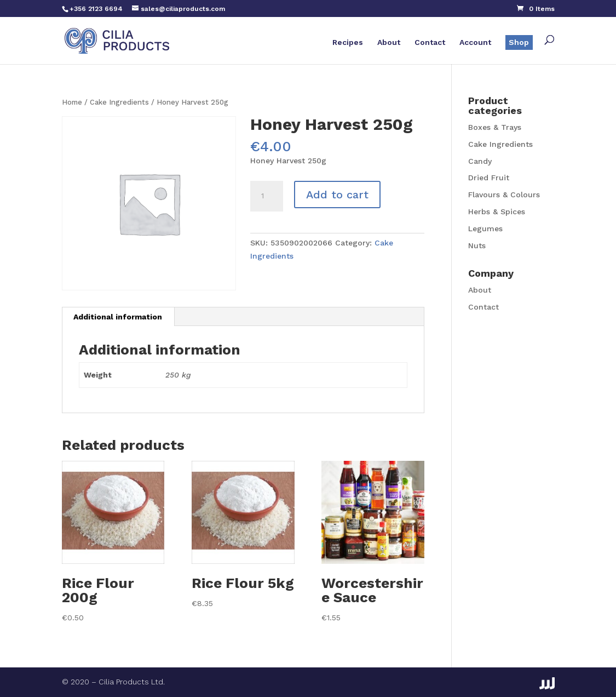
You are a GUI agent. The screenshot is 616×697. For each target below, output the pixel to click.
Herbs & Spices (497, 212)
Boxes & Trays (495, 127)
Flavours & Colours (504, 195)
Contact (430, 42)
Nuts (477, 245)
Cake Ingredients (119, 102)
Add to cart (337, 195)
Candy (480, 161)
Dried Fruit (489, 178)
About (389, 42)
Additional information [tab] (118, 317)
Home (72, 102)
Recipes (348, 42)
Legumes (485, 228)
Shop (519, 42)
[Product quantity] (267, 196)
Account (475, 42)
